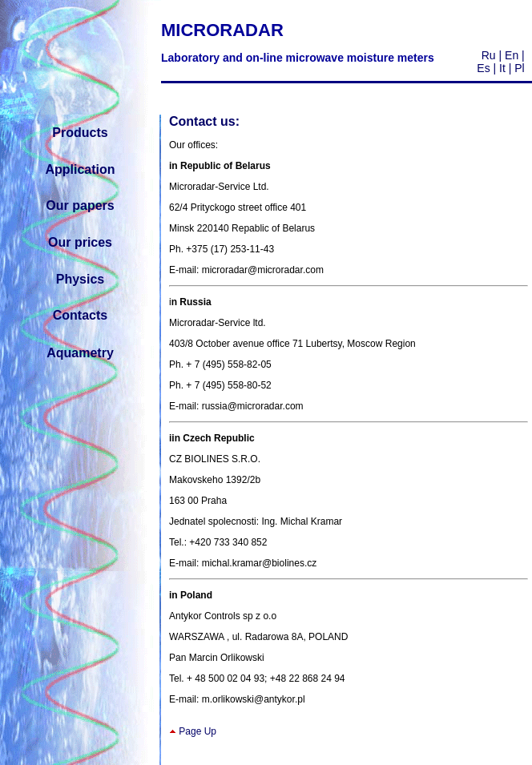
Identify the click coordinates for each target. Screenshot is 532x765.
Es (483, 68)
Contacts (80, 315)
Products (80, 133)
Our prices (80, 242)
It (501, 68)
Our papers (80, 205)
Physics (80, 279)
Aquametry (80, 353)
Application (80, 169)
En (512, 55)
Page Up (197, 731)
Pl (519, 68)
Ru (489, 55)
